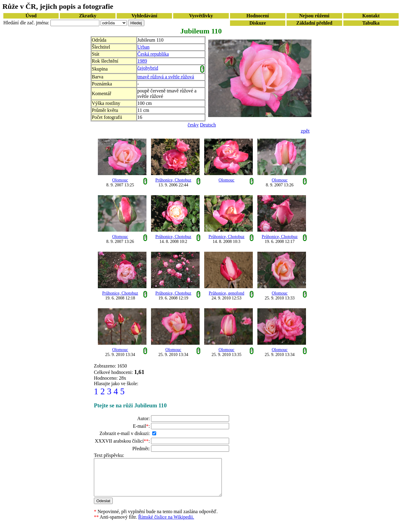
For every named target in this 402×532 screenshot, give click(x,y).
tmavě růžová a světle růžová (166, 77)
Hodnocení (258, 16)
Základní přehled (314, 23)
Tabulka (371, 23)
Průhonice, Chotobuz (173, 180)
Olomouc (120, 180)
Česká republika (153, 54)
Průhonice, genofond (227, 293)
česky (193, 125)
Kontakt (371, 16)
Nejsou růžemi (314, 16)
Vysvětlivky (201, 16)
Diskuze (258, 23)
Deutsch (208, 125)
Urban (143, 47)
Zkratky (88, 16)
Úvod (31, 16)
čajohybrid (148, 68)
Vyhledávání (144, 16)
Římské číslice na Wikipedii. (166, 524)
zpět (305, 131)
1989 (142, 61)
